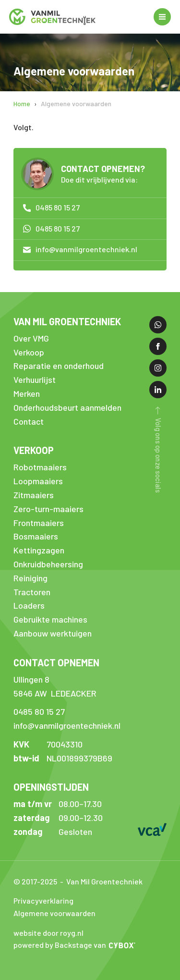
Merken (27, 393)
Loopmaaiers (38, 481)
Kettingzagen (39, 550)
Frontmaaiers (39, 523)
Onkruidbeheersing (48, 564)
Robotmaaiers (40, 467)
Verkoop (29, 352)
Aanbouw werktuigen (53, 633)
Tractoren (32, 592)
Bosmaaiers (36, 536)
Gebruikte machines (50, 619)
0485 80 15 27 (51, 207)
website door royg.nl (48, 933)
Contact (29, 421)
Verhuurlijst (35, 380)
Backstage (73, 945)
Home (22, 104)
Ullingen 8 (31, 679)
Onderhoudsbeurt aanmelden (67, 407)
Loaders (29, 605)
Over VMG (31, 338)
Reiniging (30, 578)
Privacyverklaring (43, 900)
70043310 (65, 744)
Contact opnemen (56, 662)
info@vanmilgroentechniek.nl (80, 249)
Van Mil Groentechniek (67, 321)
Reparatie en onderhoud (59, 366)
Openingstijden (51, 787)
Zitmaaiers (34, 495)
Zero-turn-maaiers (48, 509)
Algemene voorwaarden (54, 913)
